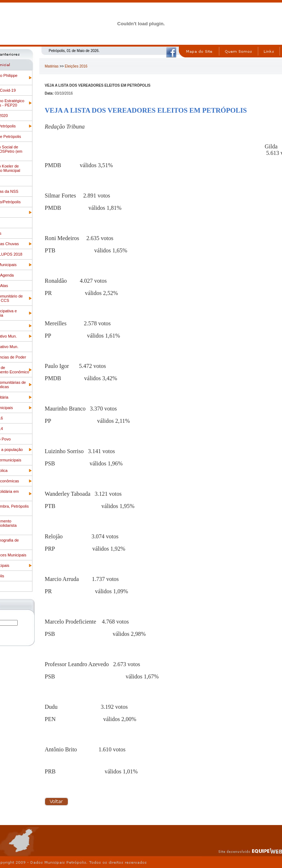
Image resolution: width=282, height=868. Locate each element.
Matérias (52, 66)
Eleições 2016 (76, 66)
